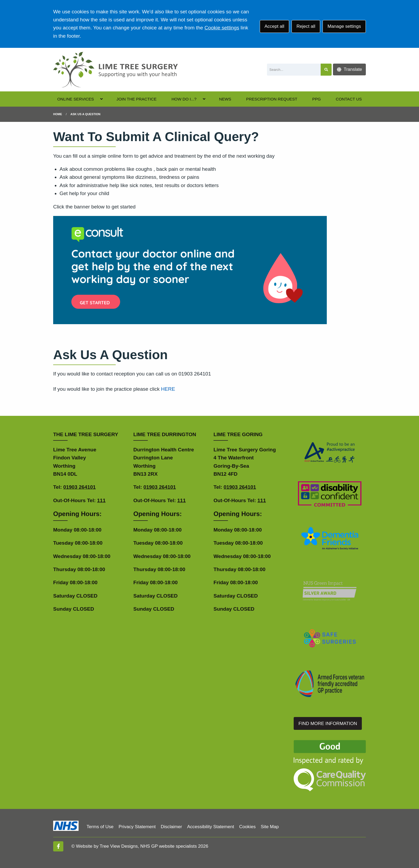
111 (101, 500)
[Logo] (115, 70)
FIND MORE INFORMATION (328, 724)
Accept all (274, 26)
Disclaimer (171, 827)
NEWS (225, 99)
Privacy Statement (137, 827)
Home (58, 114)
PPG (317, 99)
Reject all (306, 26)
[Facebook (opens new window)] (58, 846)
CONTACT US (349, 99)
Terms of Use (100, 827)
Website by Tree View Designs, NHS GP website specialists (136, 846)
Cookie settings (222, 28)
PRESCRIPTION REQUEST (272, 99)
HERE (168, 389)
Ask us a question (86, 114)
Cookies (247, 827)
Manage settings (344, 26)
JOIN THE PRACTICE (137, 99)
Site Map (270, 827)
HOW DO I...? (184, 99)
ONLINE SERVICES (75, 99)
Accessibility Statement (211, 827)
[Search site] (326, 70)
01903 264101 (80, 487)
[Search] (294, 70)
